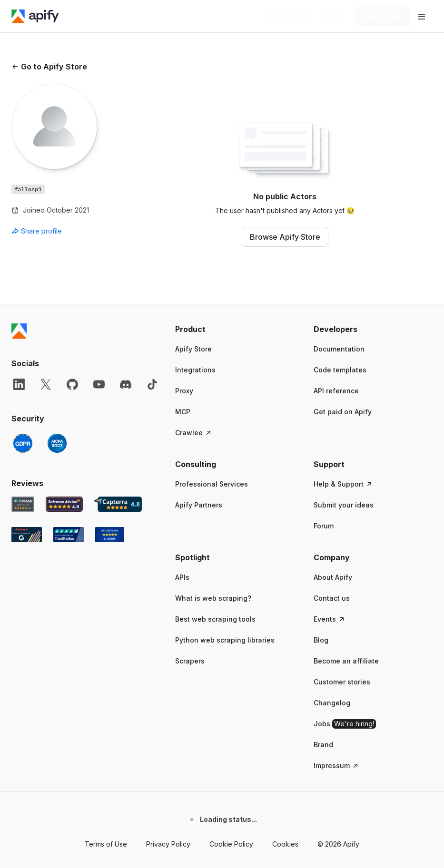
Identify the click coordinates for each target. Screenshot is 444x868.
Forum (324, 526)
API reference (336, 391)
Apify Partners (199, 505)
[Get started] (383, 16)
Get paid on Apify (343, 412)
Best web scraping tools (215, 619)
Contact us (332, 598)
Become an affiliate (346, 661)
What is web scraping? (213, 598)
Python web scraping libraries (225, 640)
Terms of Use (106, 844)
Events (330, 619)
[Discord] (126, 384)
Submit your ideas (344, 505)
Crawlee (194, 433)
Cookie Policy (231, 844)
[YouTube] (99, 384)
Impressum (336, 766)
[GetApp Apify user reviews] (23, 504)
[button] (235, 329)
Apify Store (193, 349)
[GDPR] (23, 443)
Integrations (195, 370)
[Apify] (35, 16)
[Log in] (336, 16)
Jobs (345, 724)
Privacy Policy (168, 844)
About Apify (333, 577)
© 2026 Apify (338, 844)
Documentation (339, 349)
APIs (182, 577)
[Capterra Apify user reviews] (118, 504)
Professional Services (212, 484)
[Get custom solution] (289, 16)
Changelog (332, 703)
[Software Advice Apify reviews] (64, 504)
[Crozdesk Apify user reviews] (110, 535)
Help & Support (343, 484)
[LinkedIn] (19, 384)
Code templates (340, 370)
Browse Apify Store (285, 237)
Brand (323, 745)
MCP (183, 412)
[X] (46, 384)
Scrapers (190, 661)
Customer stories (342, 682)
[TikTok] (152, 384)
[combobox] (54, 231)
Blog (321, 640)
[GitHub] (72, 384)
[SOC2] (57, 443)
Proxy (184, 391)
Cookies (285, 844)
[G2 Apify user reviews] (27, 535)
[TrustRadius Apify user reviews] (69, 535)
